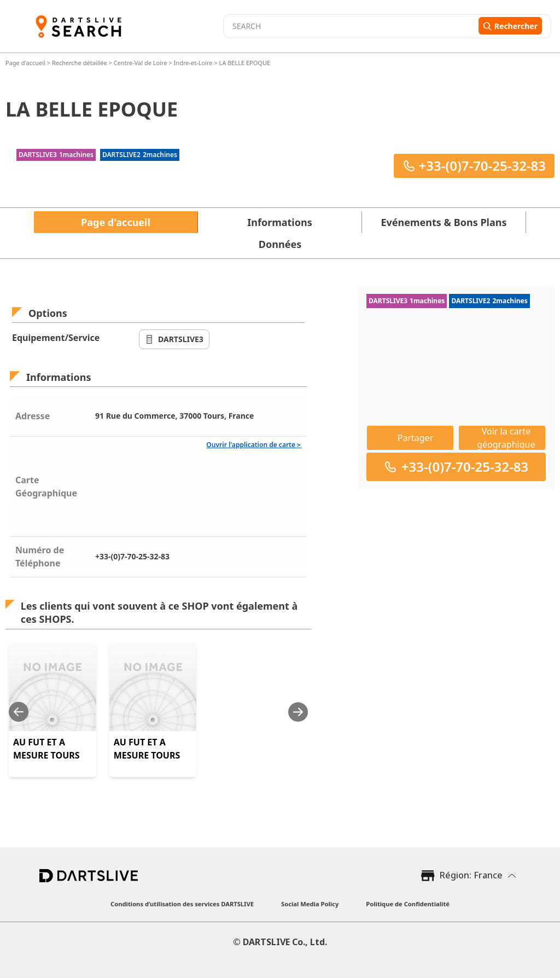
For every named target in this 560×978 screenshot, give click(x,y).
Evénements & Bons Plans (444, 222)
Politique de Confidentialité (408, 904)
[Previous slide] (19, 712)
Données (280, 244)
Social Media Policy (310, 904)
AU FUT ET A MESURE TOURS (46, 749)
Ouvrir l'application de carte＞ (254, 445)
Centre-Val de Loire (141, 63)
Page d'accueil (26, 63)
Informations (279, 222)
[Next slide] (298, 712)
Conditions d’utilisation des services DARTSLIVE (182, 904)
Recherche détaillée (80, 63)
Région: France (471, 875)
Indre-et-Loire (193, 63)
